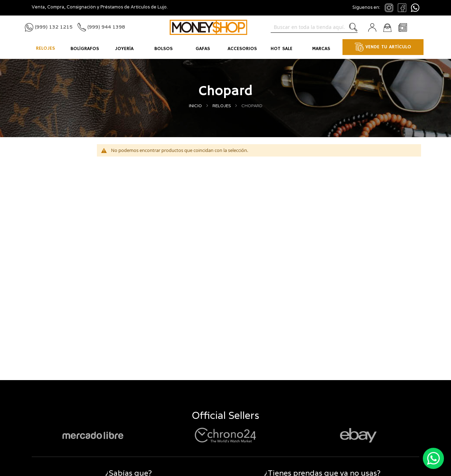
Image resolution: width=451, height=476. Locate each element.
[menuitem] (45, 49)
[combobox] (314, 27)
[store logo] (208, 27)
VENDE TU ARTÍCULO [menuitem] (383, 47)
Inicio (196, 106)
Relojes (222, 106)
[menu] (225, 49)
